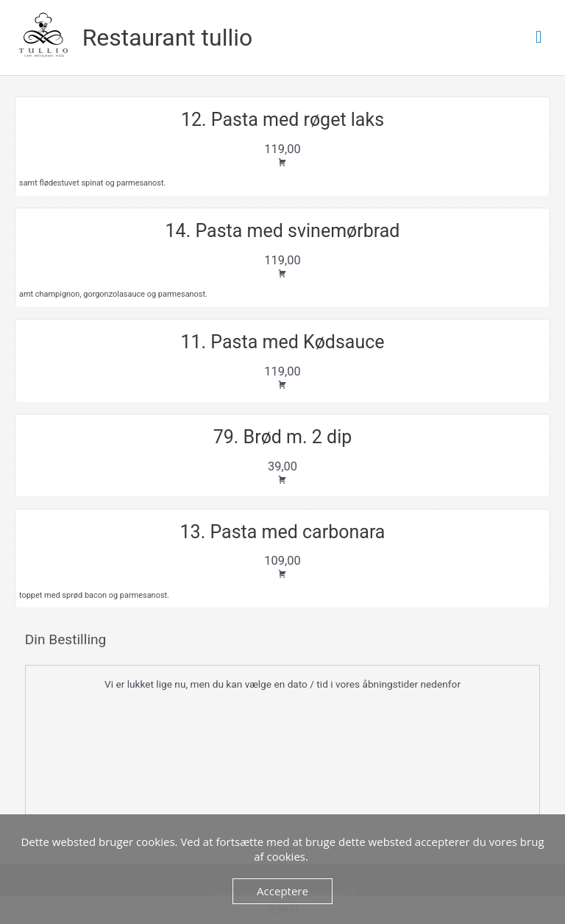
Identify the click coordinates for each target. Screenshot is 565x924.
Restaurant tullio (167, 38)
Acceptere (282, 891)
